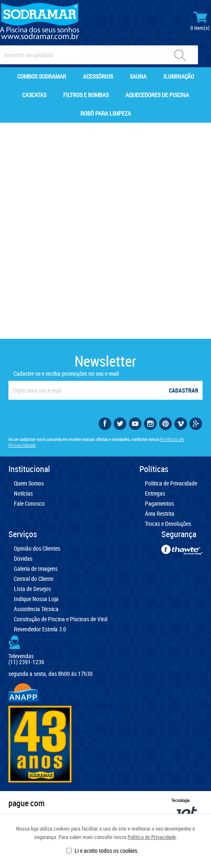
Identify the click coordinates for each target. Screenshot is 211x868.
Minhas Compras (200, 21)
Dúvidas (23, 559)
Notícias (23, 493)
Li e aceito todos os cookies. (107, 851)
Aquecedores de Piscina (157, 95)
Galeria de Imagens (36, 569)
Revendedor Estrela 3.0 (40, 629)
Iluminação (179, 76)
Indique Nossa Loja (36, 599)
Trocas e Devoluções (168, 524)
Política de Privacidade (152, 837)
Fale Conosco (29, 504)
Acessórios (98, 76)
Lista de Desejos (32, 589)
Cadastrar (184, 390)
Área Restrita (160, 514)
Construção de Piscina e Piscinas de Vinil (61, 619)
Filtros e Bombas (86, 95)
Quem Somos (29, 483)
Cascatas (34, 95)
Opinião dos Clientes (37, 549)
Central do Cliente (34, 579)
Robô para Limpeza (106, 113)
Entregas (155, 493)
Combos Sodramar (42, 76)
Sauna (138, 76)
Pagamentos (159, 504)
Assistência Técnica (36, 609)
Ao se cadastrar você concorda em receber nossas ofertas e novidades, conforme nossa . (96, 442)
